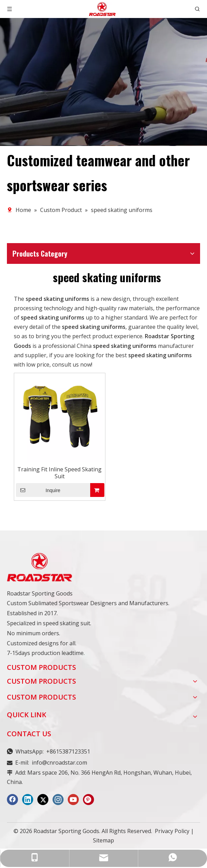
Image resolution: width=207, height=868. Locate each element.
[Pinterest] (88, 800)
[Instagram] (58, 800)
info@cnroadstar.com (59, 763)
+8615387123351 (68, 751)
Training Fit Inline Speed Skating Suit (59, 473)
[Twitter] (43, 800)
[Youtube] (73, 800)
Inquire (38, 490)
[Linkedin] (28, 800)
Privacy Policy (172, 831)
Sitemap (103, 840)
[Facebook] (12, 800)
